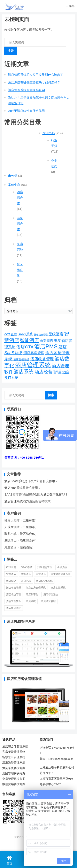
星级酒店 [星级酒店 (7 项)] (56, 334)
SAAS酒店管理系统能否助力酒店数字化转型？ (36, 494)
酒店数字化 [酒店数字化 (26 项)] (32, 594)
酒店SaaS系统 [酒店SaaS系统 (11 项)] (44, 581)
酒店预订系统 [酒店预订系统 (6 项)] (14, 608)
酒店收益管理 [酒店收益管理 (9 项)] (42, 359)
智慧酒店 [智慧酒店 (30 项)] (11, 574)
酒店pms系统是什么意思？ (23, 488)
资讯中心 (48, 133)
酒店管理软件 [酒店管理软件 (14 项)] (14, 601)
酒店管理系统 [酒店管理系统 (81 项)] (33, 365)
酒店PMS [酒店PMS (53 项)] (46, 346)
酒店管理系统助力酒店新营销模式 (27, 501)
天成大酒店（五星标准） (21, 527)
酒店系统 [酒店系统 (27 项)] (24, 372)
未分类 (13, 176)
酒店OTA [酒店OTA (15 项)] (25, 347)
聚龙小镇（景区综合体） (21, 534)
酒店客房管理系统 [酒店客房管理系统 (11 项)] (36, 588)
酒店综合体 (20, 198)
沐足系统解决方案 (14, 768)
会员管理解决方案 (14, 779)
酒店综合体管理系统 (15, 746)
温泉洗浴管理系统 (14, 763)
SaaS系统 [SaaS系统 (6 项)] (25, 334)
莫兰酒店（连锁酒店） (20, 547)
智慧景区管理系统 (14, 757)
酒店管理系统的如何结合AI (26, 90)
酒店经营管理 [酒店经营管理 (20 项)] (48, 372)
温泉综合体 (20, 224)
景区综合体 (20, 270)
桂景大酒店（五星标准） (21, 520)
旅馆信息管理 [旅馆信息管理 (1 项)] (41, 335)
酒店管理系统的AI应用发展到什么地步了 (36, 75)
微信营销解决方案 (14, 784)
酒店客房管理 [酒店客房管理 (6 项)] (34, 353)
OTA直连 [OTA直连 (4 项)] (10, 334)
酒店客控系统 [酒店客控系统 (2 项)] (21, 359)
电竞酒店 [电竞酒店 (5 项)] (46, 341)
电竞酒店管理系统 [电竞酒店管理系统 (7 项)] (61, 574)
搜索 (10, 51)
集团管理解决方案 (14, 773)
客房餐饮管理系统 (14, 752)
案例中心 (14, 185)
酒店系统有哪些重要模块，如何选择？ (34, 82)
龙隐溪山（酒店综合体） (21, 540)
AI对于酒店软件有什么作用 (26, 111)
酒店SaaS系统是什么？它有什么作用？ (31, 481)
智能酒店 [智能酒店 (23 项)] (29, 340)
